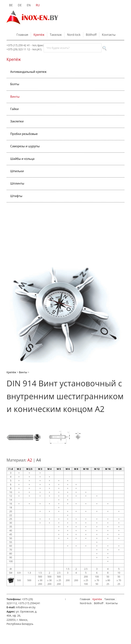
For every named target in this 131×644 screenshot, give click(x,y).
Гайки (15, 109)
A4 (38, 460)
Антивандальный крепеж (28, 72)
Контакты (109, 35)
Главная (22, 35)
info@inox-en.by (26, 607)
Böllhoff (91, 35)
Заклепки (17, 121)
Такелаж (56, 35)
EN (29, 5)
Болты (15, 84)
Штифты (16, 196)
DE (20, 5)
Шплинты (17, 183)
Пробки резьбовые (24, 134)
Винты (15, 97)
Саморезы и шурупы (25, 146)
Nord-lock (74, 35)
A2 (30, 460)
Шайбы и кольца (22, 159)
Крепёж (39, 35)
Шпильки (17, 171)
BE (11, 5)
